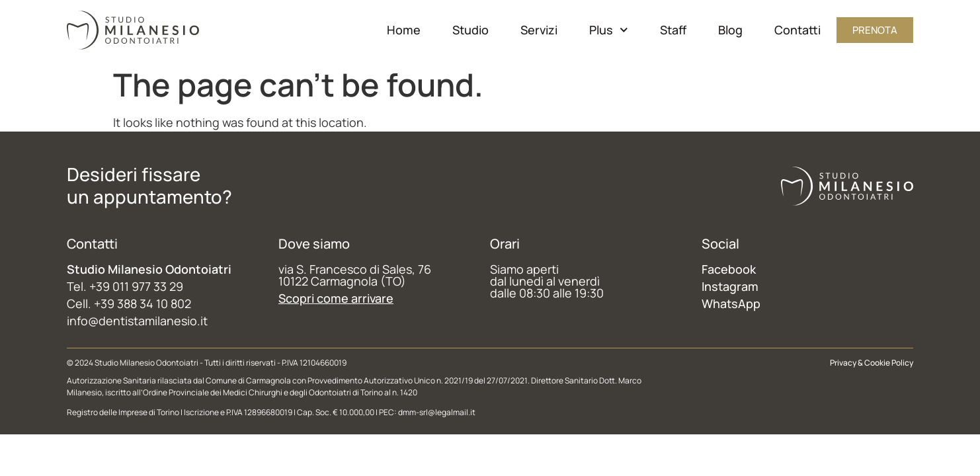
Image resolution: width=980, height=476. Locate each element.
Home (404, 30)
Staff (673, 30)
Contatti (797, 30)
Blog (730, 30)
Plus (609, 30)
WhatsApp (731, 303)
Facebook (729, 269)
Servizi (539, 30)
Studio (470, 30)
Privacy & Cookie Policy (872, 363)
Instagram (730, 286)
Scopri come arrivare (336, 298)
